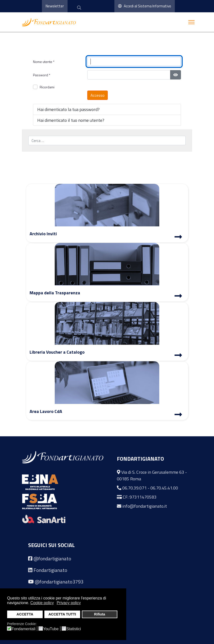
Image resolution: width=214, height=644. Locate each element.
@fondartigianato (52, 558)
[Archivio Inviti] (178, 237)
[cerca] (79, 8)
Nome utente (44, 62)
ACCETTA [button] (25, 614)
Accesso (98, 95)
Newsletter (55, 6)
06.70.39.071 (134, 488)
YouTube (51, 629)
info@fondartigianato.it (145, 506)
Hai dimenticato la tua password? (68, 109)
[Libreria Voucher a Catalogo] (178, 356)
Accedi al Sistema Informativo (145, 6)
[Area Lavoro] (178, 415)
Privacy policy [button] (69, 603)
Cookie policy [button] (42, 603)
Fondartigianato (50, 570)
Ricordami (47, 87)
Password (42, 75)
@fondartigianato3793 (59, 582)
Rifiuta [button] (99, 614)
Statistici (74, 629)
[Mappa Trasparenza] (178, 297)
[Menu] (191, 22)
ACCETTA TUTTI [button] (62, 614)
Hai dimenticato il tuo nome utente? (71, 120)
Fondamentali (24, 629)
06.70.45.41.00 (164, 488)
